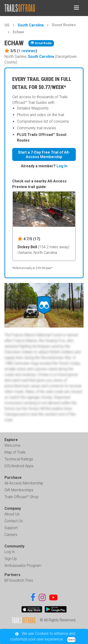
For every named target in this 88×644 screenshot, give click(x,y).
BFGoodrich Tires (19, 580)
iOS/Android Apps (19, 466)
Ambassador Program (23, 566)
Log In (62, 166)
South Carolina (31, 25)
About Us (12, 514)
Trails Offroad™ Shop (21, 497)
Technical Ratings (19, 459)
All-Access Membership (24, 483)
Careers (11, 535)
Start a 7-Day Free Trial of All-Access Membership (44, 155)
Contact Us (14, 521)
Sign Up (11, 559)
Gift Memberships (19, 490)
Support (11, 528)
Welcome (12, 445)
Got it (71, 640)
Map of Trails (15, 452)
